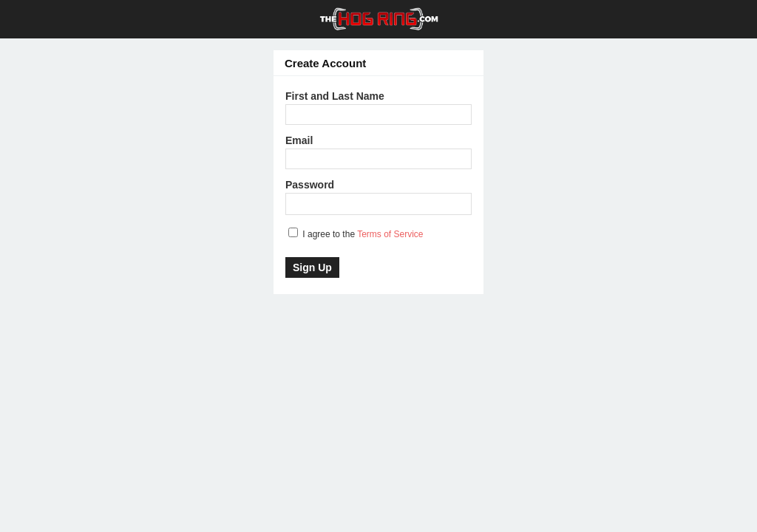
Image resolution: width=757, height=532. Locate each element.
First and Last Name (335, 96)
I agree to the (356, 233)
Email (299, 140)
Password (310, 185)
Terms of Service (390, 234)
